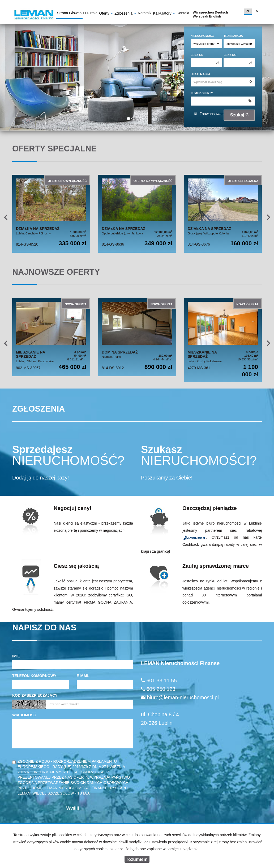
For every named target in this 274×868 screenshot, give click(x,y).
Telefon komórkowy (34, 676)
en (256, 11)
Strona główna (69, 14)
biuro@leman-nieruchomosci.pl (183, 697)
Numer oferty (202, 93)
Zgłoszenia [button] (125, 14)
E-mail (83, 676)
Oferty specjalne (54, 149)
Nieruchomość (202, 36)
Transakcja (233, 36)
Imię (16, 656)
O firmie (91, 14)
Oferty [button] (106, 14)
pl (248, 11)
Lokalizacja (200, 74)
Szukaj (239, 115)
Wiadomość (24, 715)
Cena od (197, 55)
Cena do (230, 55)
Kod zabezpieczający (35, 695)
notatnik (145, 14)
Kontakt (183, 14)
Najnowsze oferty (56, 272)
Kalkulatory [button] (164, 14)
